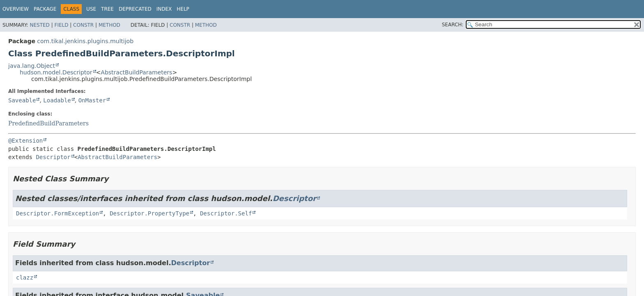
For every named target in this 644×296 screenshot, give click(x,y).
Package (45, 9)
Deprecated (135, 9)
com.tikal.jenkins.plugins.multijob (85, 41)
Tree (107, 9)
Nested (39, 25)
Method (109, 25)
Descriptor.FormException (57, 213)
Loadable (57, 100)
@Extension (25, 141)
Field (61, 25)
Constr (83, 25)
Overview (16, 9)
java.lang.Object (32, 66)
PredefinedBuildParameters (48, 123)
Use (91, 9)
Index (164, 9)
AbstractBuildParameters (136, 72)
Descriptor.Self (226, 213)
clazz (25, 277)
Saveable (22, 100)
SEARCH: (453, 25)
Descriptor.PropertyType (149, 213)
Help (183, 9)
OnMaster (92, 100)
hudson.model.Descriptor (56, 72)
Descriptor (53, 157)
